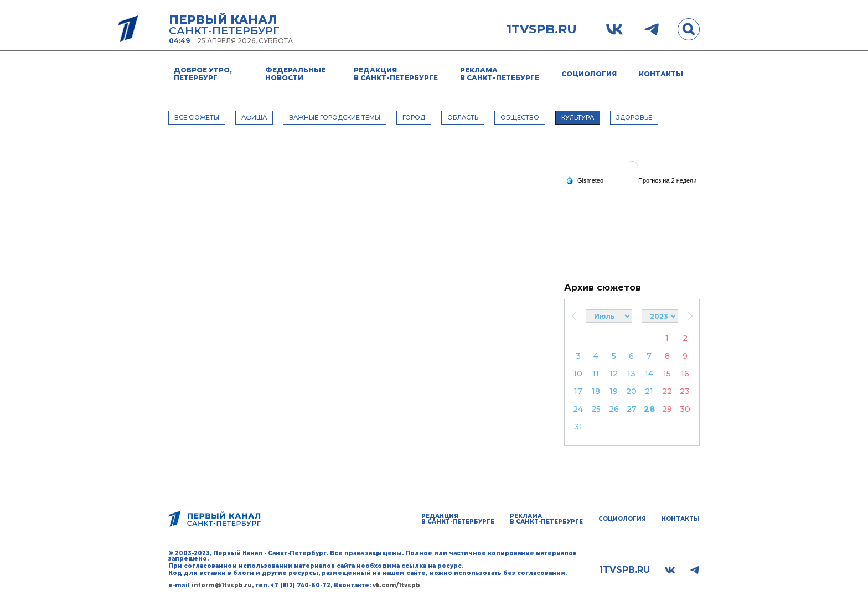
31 (578, 427)
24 (578, 409)
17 (578, 391)
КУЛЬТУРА (578, 117)
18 (596, 391)
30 (685, 409)
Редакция (396, 74)
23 (685, 391)
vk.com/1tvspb (396, 585)
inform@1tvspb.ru (222, 585)
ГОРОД (414, 117)
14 (649, 374)
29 (667, 409)
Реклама (500, 74)
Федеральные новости (295, 74)
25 (596, 409)
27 (632, 409)
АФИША (254, 117)
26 (614, 409)
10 (578, 374)
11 (596, 374)
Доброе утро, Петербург (203, 74)
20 (631, 391)
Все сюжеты (197, 117)
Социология (589, 74)
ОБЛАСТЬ (463, 117)
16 (685, 374)
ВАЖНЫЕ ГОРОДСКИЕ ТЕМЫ (335, 117)
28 (649, 409)
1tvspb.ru (542, 29)
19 (614, 391)
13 (631, 374)
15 (667, 374)
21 (649, 391)
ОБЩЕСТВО (520, 117)
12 (614, 374)
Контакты (661, 74)
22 (667, 391)
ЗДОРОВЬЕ (634, 117)
